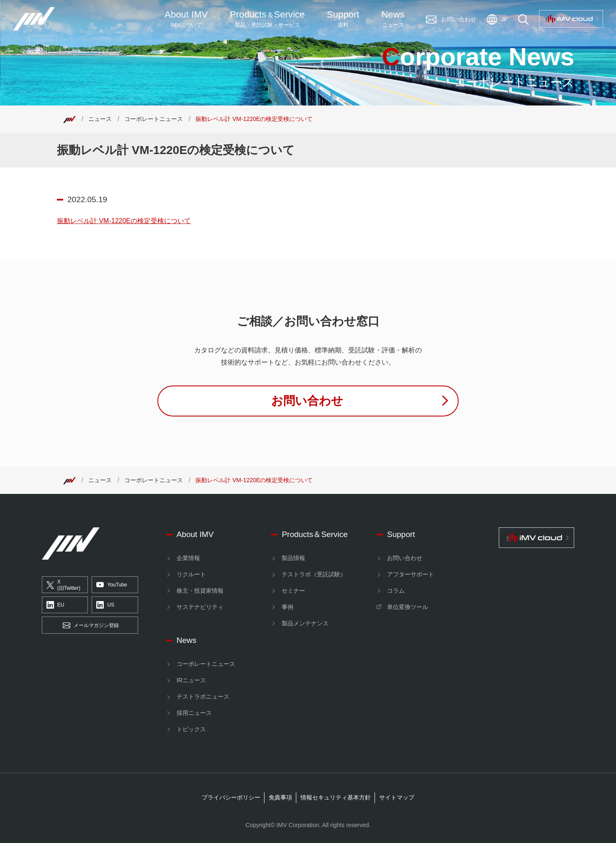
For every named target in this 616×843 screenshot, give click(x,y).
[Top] (69, 119)
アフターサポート (411, 574)
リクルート (191, 574)
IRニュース (191, 680)
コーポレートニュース (154, 119)
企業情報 (188, 558)
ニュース (100, 119)
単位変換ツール (408, 607)
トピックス (191, 729)
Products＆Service (314, 534)
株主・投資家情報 (200, 591)
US (105, 605)
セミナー (293, 591)
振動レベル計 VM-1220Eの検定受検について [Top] (254, 119)
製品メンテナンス (305, 623)
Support (343, 19)
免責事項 (280, 797)
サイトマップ (397, 797)
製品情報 (293, 558)
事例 (287, 607)
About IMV (186, 19)
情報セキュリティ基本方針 (336, 797)
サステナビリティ (200, 607)
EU (55, 605)
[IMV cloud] (536, 538)
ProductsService (267, 19)
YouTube (112, 585)
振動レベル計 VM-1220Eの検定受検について (124, 221)
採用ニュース (194, 713)
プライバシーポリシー (231, 797)
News (393, 19)
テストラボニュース (203, 697)
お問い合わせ (405, 558)
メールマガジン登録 (91, 625)
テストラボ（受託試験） (314, 574)
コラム (396, 591)
